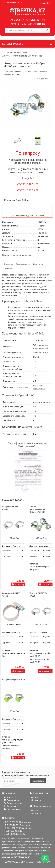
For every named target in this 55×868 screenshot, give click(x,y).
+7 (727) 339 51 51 (28, 184)
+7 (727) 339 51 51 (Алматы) (17, 822)
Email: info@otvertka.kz (14, 834)
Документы (38, 264)
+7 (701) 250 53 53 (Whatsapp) (18, 828)
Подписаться (38, 781)
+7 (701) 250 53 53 (28, 190)
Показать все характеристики (17, 255)
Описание (8, 264)
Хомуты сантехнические (18, 53)
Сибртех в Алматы (14, 72)
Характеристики (23, 264)
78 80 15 (32, 24)
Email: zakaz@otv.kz (13, 831)
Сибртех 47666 (44, 275)
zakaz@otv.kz (28, 178)
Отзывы (8, 269)
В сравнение (42, 79)
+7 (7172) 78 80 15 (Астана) (17, 825)
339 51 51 (33, 20)
